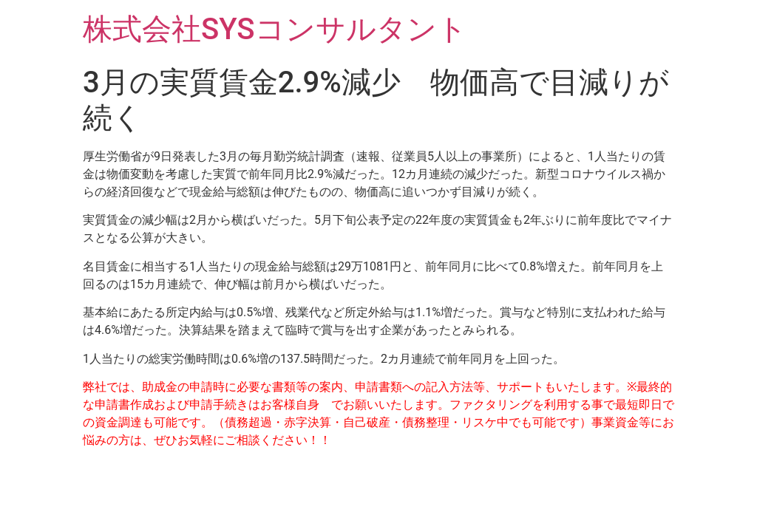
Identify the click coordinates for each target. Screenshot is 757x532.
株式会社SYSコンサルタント (275, 29)
